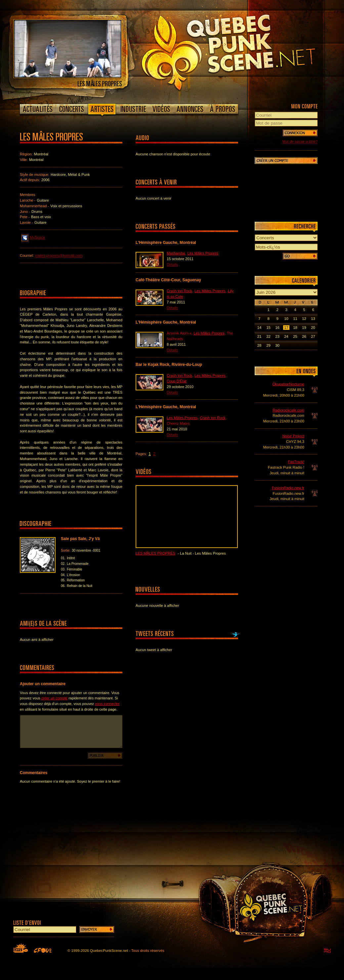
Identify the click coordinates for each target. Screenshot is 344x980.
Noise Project (293, 436)
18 (295, 328)
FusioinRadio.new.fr (288, 488)
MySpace (33, 237)
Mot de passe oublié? (300, 141)
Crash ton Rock (179, 291)
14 (259, 328)
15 (268, 328)
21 (259, 336)
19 (304, 328)
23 (277, 336)
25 (295, 336)
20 (313, 328)
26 (304, 336)
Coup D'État (177, 381)
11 (295, 319)
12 (304, 319)
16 (277, 328)
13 (313, 319)
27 (313, 336)
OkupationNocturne (288, 384)
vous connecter (107, 704)
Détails (172, 264)
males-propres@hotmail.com (59, 255)
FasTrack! (296, 462)
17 (286, 328)
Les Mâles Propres (203, 253)
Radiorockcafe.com (288, 410)
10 (286, 319)
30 (277, 345)
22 (268, 336)
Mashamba (176, 253)
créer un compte (54, 698)
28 (259, 345)
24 (286, 336)
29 (268, 345)
